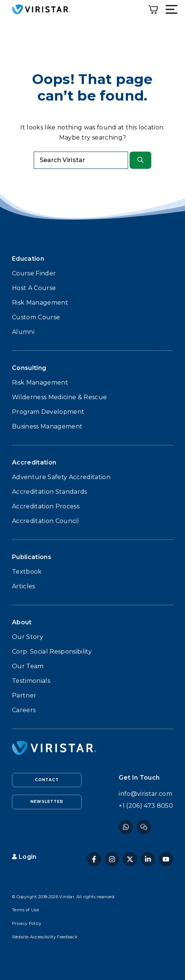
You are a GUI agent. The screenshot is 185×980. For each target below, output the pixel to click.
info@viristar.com (145, 794)
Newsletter (47, 802)
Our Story (28, 637)
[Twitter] (130, 859)
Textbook (27, 572)
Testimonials (31, 681)
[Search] (140, 160)
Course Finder (34, 273)
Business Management (47, 426)
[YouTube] (166, 859)
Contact (47, 780)
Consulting (29, 368)
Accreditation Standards (50, 492)
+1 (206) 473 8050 (146, 806)
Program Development (48, 412)
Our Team (28, 666)
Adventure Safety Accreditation (61, 477)
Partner (24, 695)
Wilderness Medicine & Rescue (59, 397)
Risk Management (40, 303)
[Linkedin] (148, 859)
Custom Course (36, 317)
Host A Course (34, 288)
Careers (24, 710)
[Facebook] (126, 827)
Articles (24, 586)
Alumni (23, 332)
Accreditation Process (46, 506)
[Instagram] (144, 827)
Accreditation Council (46, 521)
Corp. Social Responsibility (52, 652)
